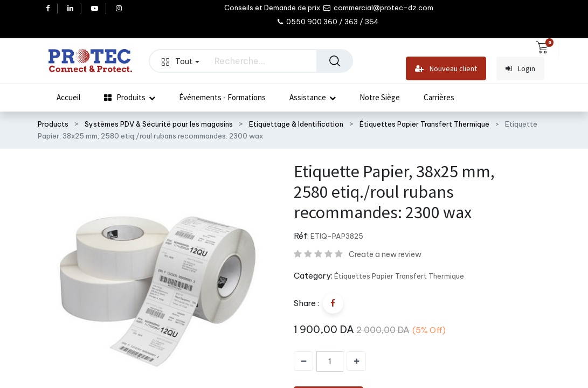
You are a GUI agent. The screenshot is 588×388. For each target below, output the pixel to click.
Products (53, 124)
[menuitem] (68, 98)
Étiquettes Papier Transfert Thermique (424, 124)
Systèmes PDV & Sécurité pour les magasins (159, 124)
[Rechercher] (335, 61)
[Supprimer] (303, 361)
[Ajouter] (356, 361)
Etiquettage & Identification (296, 124)
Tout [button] (181, 61)
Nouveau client (446, 69)
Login (520, 69)
